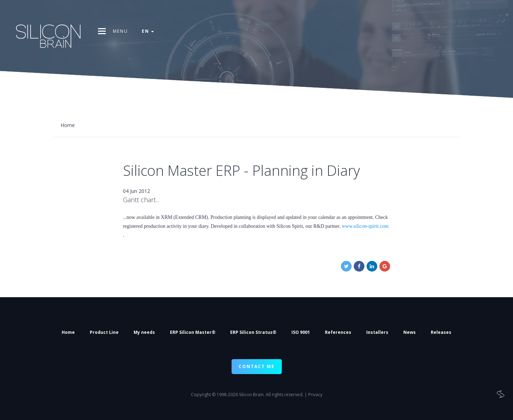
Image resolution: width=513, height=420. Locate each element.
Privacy (315, 395)
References (338, 332)
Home (68, 332)
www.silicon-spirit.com (365, 226)
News (410, 332)
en (148, 31)
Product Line (104, 332)
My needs (144, 332)
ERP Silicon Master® (193, 332)
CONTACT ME (257, 366)
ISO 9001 (301, 332)
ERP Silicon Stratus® (253, 332)
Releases (441, 332)
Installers (377, 332)
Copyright (201, 395)
